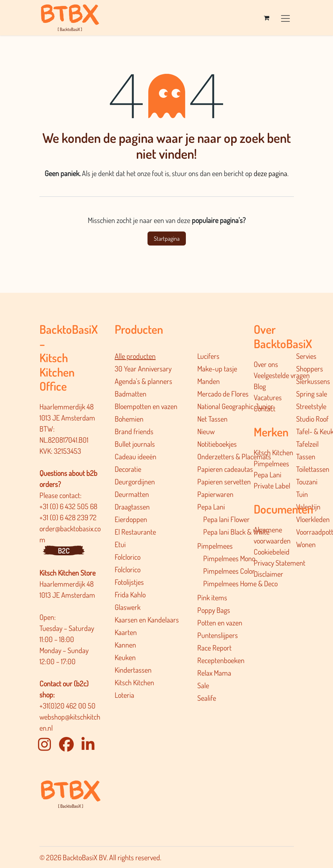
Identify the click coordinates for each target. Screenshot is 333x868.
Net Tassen (212, 419)
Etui (120, 544)
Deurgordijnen (135, 481)
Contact (265, 408)
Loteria (124, 695)
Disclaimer (268, 574)
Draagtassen (132, 507)
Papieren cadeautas (225, 469)
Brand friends (134, 431)
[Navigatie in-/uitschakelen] (285, 18)
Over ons (266, 364)
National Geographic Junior (235, 406)
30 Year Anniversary (143, 368)
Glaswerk (128, 607)
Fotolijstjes (129, 582)
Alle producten (135, 356)
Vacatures (268, 397)
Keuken (125, 657)
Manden (209, 381)
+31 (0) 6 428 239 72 (69, 517)
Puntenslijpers (218, 635)
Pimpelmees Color (229, 571)
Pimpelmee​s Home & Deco (240, 583)
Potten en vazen (220, 622)
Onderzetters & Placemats (234, 456)
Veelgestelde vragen (282, 375)
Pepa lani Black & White (236, 532)
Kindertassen (133, 670)
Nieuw (206, 431)
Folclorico (128, 557)
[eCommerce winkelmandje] (267, 18)
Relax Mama (214, 673)
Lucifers (208, 356)
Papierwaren (215, 494)
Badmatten (131, 394)
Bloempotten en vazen (146, 406)
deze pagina (270, 173)
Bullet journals (135, 444)
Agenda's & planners (143, 381)
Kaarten (126, 632)
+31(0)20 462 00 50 (67, 706)
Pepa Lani (211, 507)
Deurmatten (132, 494)
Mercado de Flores (223, 394)
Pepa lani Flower (226, 519)
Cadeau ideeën (136, 456)
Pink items (212, 597)
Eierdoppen (131, 519)
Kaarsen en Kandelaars (147, 620)
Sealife (207, 698)
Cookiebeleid (272, 552)
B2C (64, 550)
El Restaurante (135, 532)
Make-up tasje (217, 368)
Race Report (214, 648)
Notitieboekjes (217, 444)
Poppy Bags (214, 610)
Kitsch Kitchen (134, 682)
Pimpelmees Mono (229, 558)
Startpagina (167, 239)
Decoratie (128, 469)
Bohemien (129, 419)
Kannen (125, 645)
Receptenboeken (221, 660)
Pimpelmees (215, 546)
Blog (260, 386)
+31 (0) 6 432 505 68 (69, 506)
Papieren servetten (224, 481)
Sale (203, 685)
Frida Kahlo (130, 594)
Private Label (272, 486)
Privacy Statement (280, 563)
